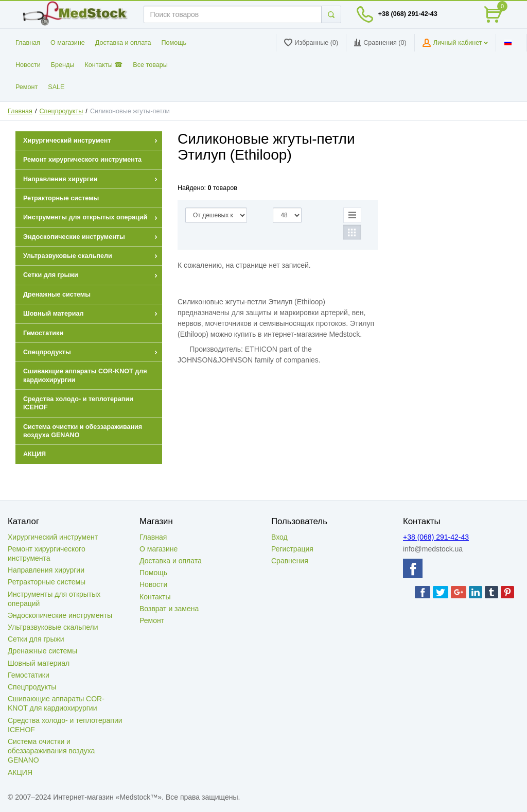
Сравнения (290, 561)
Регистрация (292, 549)
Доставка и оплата (123, 43)
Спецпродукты (62, 111)
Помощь (174, 43)
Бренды (63, 65)
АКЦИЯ (20, 772)
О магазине (68, 43)
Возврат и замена (169, 609)
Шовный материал (39, 663)
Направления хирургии (46, 570)
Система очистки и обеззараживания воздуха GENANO (51, 751)
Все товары (150, 65)
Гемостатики (29, 675)
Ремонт (27, 87)
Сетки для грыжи (36, 639)
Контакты (155, 597)
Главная (28, 43)
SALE (56, 87)
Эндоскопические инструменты (60, 615)
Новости (28, 65)
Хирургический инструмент (53, 537)
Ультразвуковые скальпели (53, 627)
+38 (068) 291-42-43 (408, 14)
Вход (279, 537)
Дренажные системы (42, 651)
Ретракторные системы (47, 582)
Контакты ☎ (103, 65)
